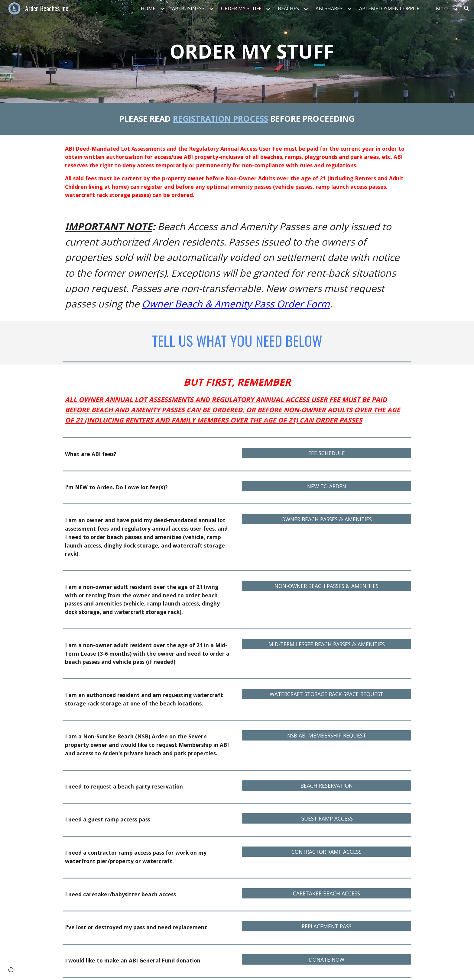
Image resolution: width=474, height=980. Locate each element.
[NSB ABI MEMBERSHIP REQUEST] (326, 736)
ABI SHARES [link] (329, 8)
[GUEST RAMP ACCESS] (326, 819)
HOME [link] (148, 8)
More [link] (442, 8)
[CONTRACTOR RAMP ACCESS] (326, 852)
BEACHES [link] (288, 8)
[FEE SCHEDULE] (326, 453)
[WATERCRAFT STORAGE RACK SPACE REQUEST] (326, 694)
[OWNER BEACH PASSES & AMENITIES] (326, 519)
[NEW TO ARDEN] (326, 486)
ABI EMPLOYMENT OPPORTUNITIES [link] (394, 8)
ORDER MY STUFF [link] (241, 8)
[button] (467, 8)
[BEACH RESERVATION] (326, 785)
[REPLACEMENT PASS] (326, 926)
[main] (252, 51)
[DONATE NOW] (326, 960)
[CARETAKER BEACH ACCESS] (326, 893)
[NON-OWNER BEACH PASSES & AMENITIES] (326, 586)
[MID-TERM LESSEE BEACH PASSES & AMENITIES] (326, 644)
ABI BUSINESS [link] (188, 8)
